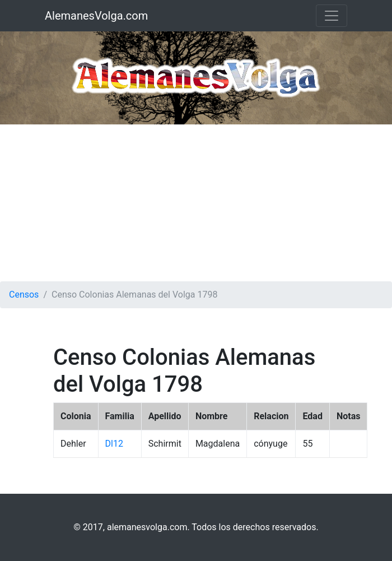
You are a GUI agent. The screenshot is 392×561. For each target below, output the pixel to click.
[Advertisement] (196, 203)
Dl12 (114, 444)
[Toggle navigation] (332, 16)
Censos (24, 295)
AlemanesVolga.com (96, 16)
